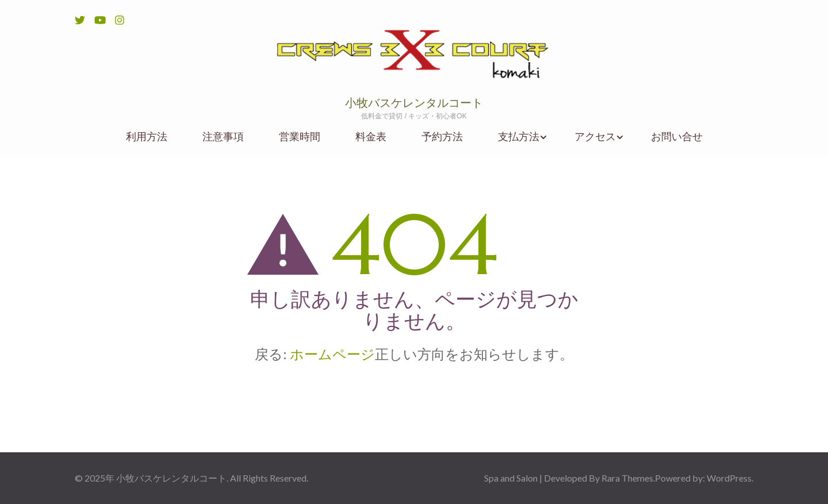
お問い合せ (677, 136)
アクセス (595, 136)
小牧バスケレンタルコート (414, 103)
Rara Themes (627, 478)
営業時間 (300, 136)
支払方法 (519, 136)
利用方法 (147, 136)
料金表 (371, 136)
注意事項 (223, 136)
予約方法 (442, 136)
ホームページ (332, 354)
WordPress (729, 478)
